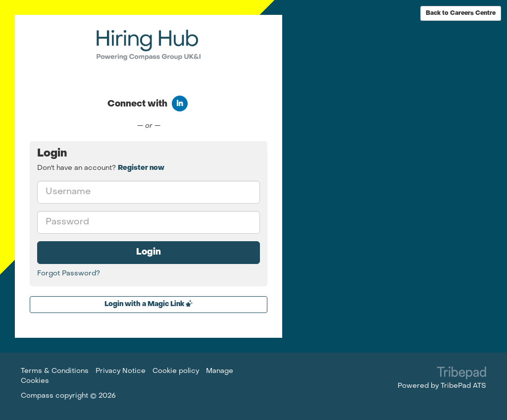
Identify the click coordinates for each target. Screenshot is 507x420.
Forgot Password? (69, 274)
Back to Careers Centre (461, 13)
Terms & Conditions (55, 371)
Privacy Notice (121, 371)
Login (149, 252)
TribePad (461, 374)
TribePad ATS (463, 386)
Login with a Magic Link (149, 304)
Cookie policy (176, 371)
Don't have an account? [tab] (101, 168)
